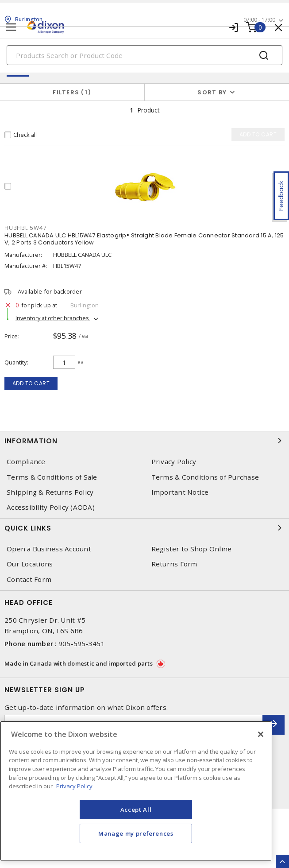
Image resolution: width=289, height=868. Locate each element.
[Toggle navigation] (11, 27)
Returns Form (174, 564)
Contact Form (29, 579)
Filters (72, 92)
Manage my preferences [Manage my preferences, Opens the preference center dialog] (136, 833)
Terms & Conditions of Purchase (205, 477)
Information (144, 441)
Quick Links (144, 528)
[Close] (261, 734)
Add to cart (31, 383)
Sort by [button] (212, 92)
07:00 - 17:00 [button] (259, 20)
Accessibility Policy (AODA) (51, 507)
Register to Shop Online (192, 549)
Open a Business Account (49, 549)
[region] (136, 791)
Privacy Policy (174, 462)
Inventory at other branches (53, 318)
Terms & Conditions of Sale (52, 477)
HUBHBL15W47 (25, 228)
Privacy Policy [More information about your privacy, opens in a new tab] (74, 786)
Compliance (26, 462)
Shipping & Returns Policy (50, 492)
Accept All (136, 810)
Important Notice (180, 492)
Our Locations (30, 564)
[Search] (144, 55)
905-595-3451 (82, 643)
